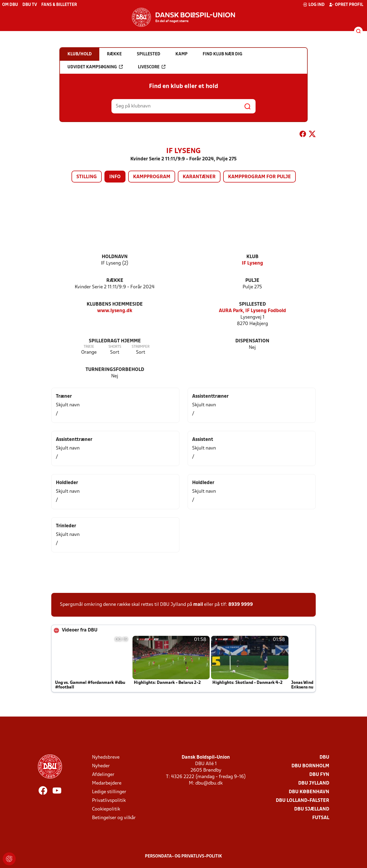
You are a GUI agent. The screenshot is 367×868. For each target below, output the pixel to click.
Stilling (87, 177)
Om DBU (10, 5)
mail (198, 605)
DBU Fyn (319, 775)
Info (115, 177)
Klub (252, 257)
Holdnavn (115, 257)
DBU (324, 757)
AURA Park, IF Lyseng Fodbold (252, 311)
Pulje (252, 281)
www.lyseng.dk (115, 311)
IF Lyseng (252, 263)
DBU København (309, 792)
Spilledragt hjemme (115, 341)
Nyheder (101, 766)
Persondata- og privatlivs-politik (183, 856)
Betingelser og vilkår (114, 818)
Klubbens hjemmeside (115, 304)
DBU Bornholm (310, 766)
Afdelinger (103, 775)
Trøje (89, 347)
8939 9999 (241, 605)
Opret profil (346, 5)
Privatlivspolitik (109, 801)
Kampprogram (152, 177)
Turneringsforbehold (115, 370)
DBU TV (30, 5)
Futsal (321, 818)
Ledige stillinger (109, 792)
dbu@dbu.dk (209, 783)
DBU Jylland (314, 783)
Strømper (141, 347)
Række (115, 281)
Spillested (252, 304)
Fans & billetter (59, 5)
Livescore (152, 67)
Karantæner (199, 177)
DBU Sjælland (312, 809)
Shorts (115, 347)
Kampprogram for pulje (259, 177)
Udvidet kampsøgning (95, 67)
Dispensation (252, 341)
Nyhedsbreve (106, 757)
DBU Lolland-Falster (303, 801)
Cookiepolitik (106, 809)
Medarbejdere (107, 783)
